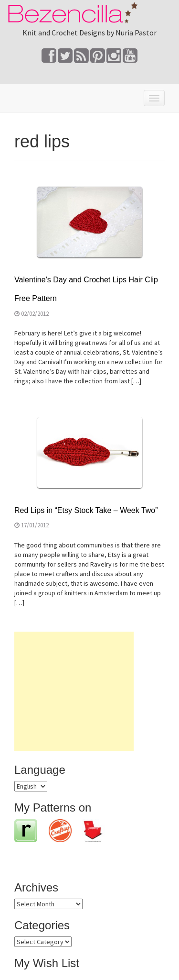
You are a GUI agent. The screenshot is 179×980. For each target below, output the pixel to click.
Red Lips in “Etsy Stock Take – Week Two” (86, 510)
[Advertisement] (74, 691)
